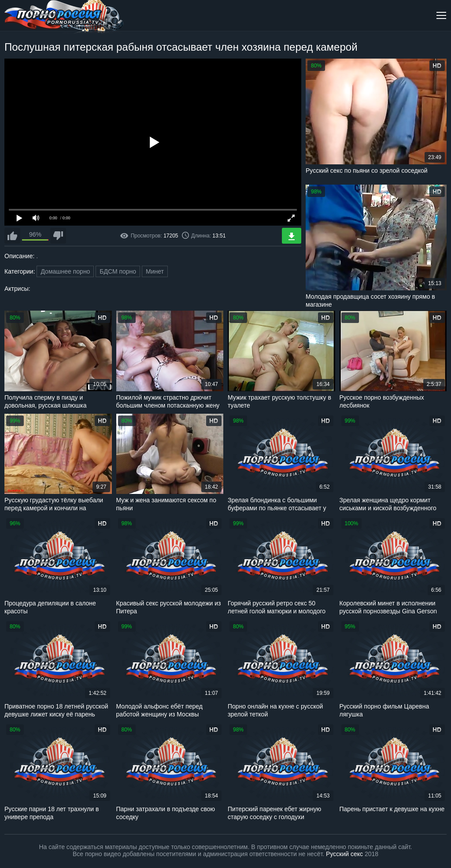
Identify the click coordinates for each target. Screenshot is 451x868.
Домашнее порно (65, 271)
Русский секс (344, 854)
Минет (155, 271)
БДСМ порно (118, 271)
